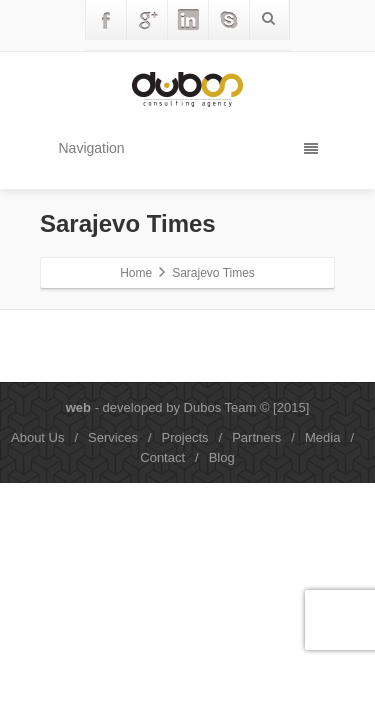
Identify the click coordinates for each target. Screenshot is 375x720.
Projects (185, 437)
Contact (162, 457)
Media (322, 437)
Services (113, 437)
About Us (37, 437)
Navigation (188, 148)
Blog (222, 457)
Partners (256, 437)
